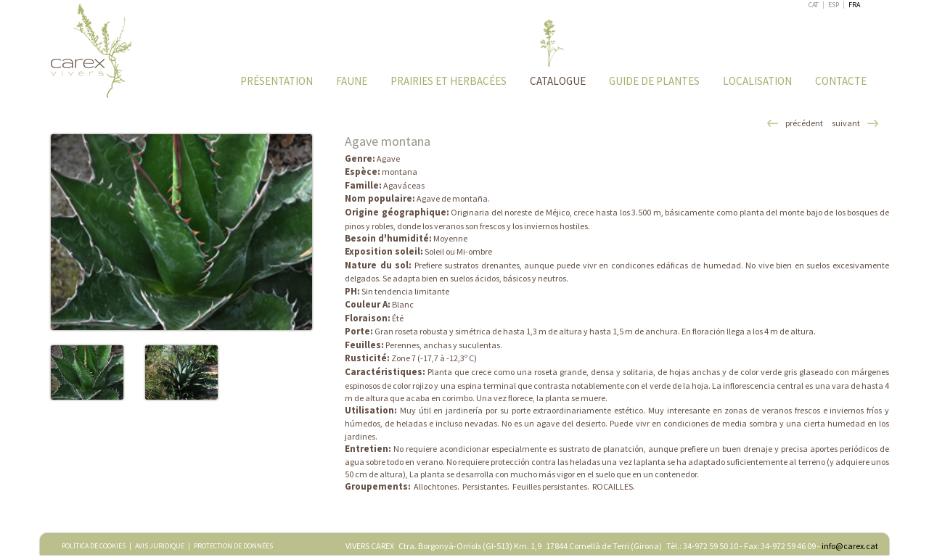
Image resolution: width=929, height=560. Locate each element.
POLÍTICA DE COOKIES (94, 546)
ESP (834, 5)
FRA (854, 5)
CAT (814, 5)
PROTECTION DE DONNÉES (233, 546)
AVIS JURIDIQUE (160, 546)
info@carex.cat (850, 546)
